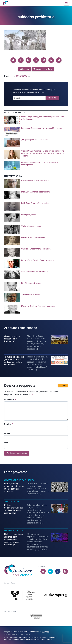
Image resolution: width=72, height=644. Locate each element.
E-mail (8, 433)
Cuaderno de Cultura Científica (19, 480)
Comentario (10, 400)
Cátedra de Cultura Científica (25, 632)
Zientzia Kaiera (12, 502)
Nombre (8, 424)
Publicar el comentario (17, 453)
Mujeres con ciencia (17, 637)
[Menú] (66, 3)
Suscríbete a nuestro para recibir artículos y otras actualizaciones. (34, 91)
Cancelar (63, 386)
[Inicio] (5, 3)
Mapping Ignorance (14, 531)
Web (6, 443)
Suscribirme (52, 98)
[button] (13, 60)
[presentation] (36, 120)
